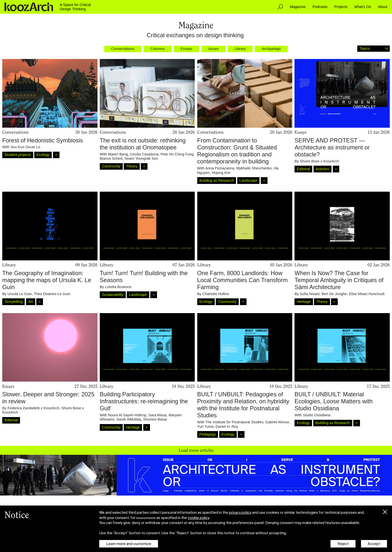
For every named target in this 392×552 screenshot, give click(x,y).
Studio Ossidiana (316, 415)
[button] (385, 511)
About (383, 7)
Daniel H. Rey (227, 427)
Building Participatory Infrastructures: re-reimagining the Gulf (144, 401)
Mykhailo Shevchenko (254, 168)
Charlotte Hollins (216, 294)
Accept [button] (374, 544)
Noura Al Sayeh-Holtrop (127, 415)
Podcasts (320, 7)
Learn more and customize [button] (129, 544)
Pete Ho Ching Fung (177, 154)
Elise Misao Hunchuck (367, 294)
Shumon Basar (155, 419)
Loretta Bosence (118, 287)
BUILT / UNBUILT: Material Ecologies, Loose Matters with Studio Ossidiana (333, 401)
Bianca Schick (111, 158)
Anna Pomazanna (220, 168)
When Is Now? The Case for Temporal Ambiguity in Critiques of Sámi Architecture (339, 280)
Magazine (298, 7)
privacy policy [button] (240, 513)
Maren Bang (118, 154)
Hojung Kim (221, 173)
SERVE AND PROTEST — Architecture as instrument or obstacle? (332, 147)
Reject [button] (343, 544)
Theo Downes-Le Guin (52, 294)
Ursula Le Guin (20, 294)
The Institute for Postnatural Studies (234, 422)
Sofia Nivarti (310, 294)
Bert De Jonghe (334, 294)
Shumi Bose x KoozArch (319, 161)
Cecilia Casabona (144, 154)
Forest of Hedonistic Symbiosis (43, 140)
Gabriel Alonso (277, 422)
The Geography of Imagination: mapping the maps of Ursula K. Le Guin (47, 280)
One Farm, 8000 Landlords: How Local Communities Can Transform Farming (242, 280)
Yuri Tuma (205, 427)
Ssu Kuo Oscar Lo (25, 147)
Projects (341, 7)
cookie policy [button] (198, 518)
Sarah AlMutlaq (129, 419)
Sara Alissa (157, 415)
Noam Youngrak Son (141, 158)
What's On (363, 7)
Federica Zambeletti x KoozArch (33, 408)
